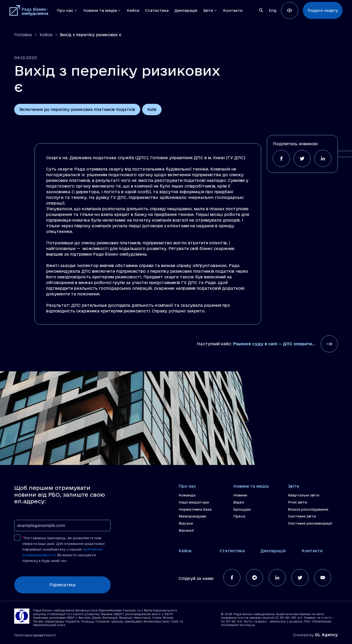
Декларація (273, 551)
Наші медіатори (194, 502)
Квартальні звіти (304, 495)
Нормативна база (195, 509)
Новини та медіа (251, 486)
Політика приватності (35, 635)
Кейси (46, 35)
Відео (239, 502)
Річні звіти (297, 502)
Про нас (187, 486)
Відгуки (186, 523)
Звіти (293, 486)
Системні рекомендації (310, 523)
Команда (187, 495)
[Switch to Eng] (273, 10)
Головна (23, 35)
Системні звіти (302, 516)
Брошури (242, 509)
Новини (240, 495)
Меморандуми (192, 516)
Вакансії (186, 530)
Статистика (232, 551)
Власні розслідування (308, 509)
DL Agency (326, 635)
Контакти (312, 551)
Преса (239, 516)
